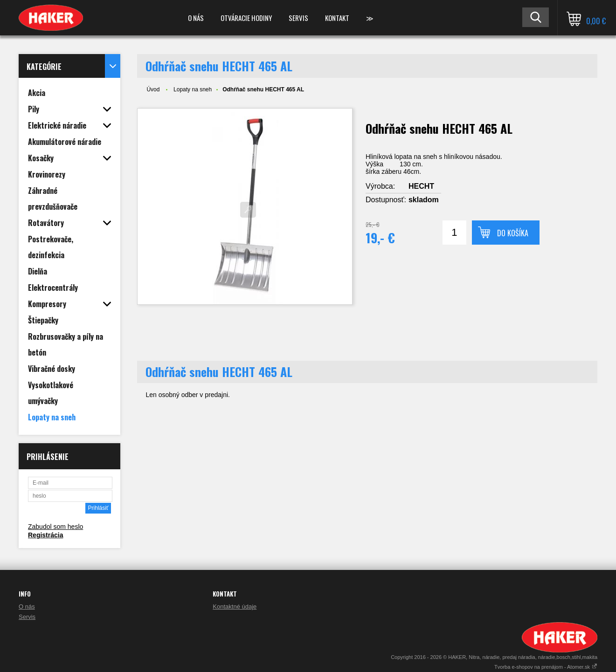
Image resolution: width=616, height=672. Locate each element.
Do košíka (513, 233)
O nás (196, 18)
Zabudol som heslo (55, 527)
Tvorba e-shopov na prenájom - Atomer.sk (546, 667)
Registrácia (45, 535)
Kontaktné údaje (235, 607)
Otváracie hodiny (246, 18)
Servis (298, 18)
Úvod (153, 89)
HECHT (421, 186)
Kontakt (337, 18)
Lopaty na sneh (193, 89)
